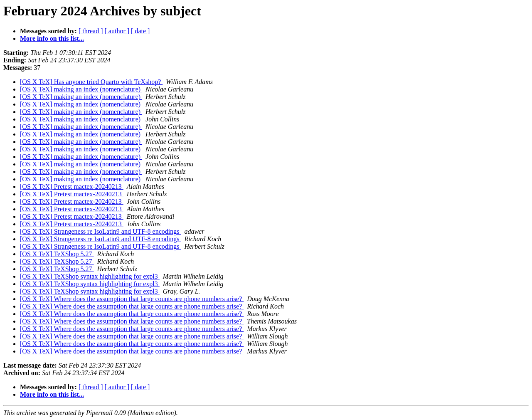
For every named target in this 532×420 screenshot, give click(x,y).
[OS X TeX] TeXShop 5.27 (57, 254)
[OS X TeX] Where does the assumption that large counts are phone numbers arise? (132, 299)
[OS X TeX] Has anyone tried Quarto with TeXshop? (91, 82)
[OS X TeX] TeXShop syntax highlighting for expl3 (90, 276)
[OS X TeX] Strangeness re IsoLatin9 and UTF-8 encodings (100, 231)
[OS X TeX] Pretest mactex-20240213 (72, 187)
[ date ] (140, 31)
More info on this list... (52, 38)
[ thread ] (91, 31)
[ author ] (117, 31)
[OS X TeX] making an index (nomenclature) (81, 89)
